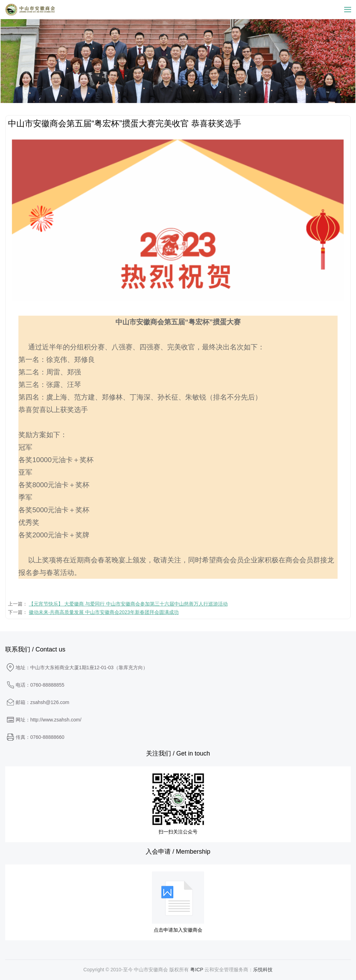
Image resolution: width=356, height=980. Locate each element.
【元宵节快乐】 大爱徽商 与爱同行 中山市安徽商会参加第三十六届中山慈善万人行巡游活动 (128, 604)
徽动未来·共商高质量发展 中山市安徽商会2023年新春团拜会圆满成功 (104, 612)
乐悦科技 (263, 970)
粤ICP (197, 970)
